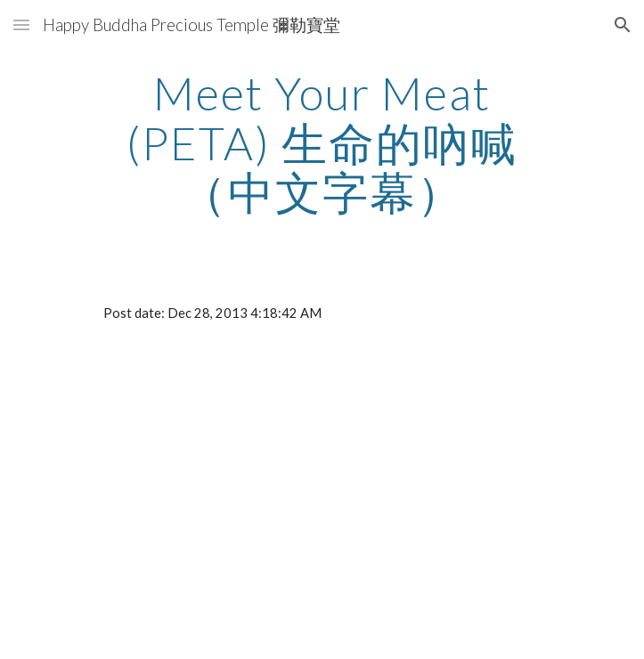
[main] (322, 143)
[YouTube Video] (322, 506)
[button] (21, 24)
